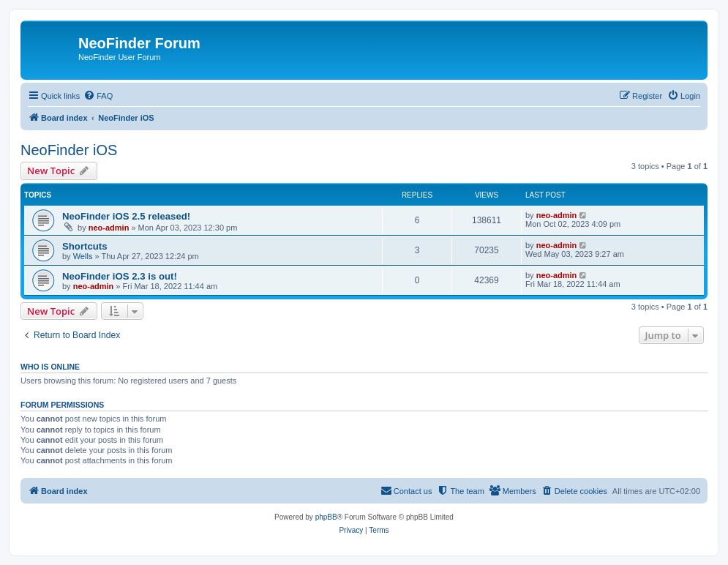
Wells (83, 256)
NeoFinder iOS (69, 150)
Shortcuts (85, 246)
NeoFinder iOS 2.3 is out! (120, 276)
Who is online (50, 367)
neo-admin (109, 228)
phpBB (326, 517)
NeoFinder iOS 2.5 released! (126, 216)
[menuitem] (98, 96)
